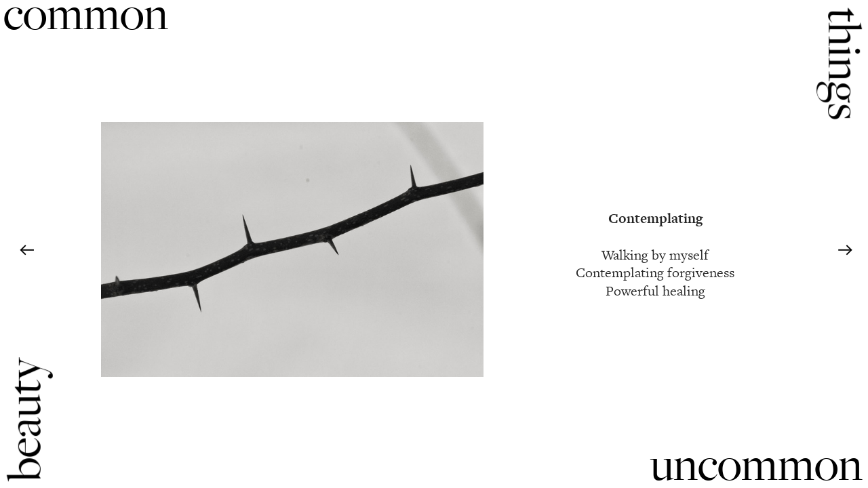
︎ (27, 251)
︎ (845, 251)
